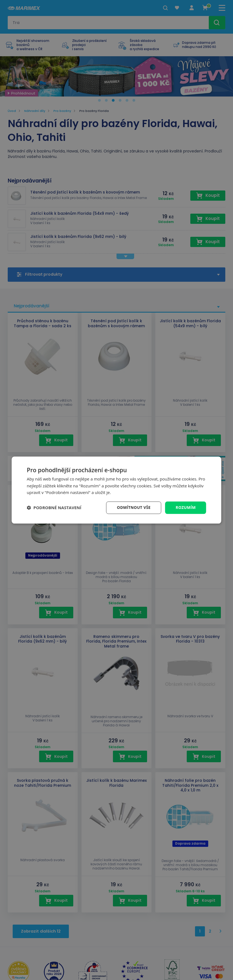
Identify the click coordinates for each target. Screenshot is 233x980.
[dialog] (116, 490)
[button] (54, 508)
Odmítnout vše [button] (134, 507)
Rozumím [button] (186, 507)
